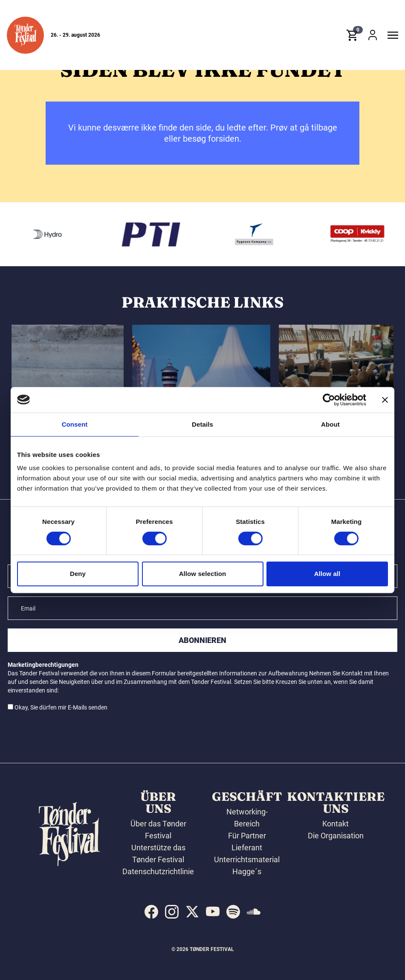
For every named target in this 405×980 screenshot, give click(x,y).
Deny (78, 574)
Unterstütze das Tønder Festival (158, 854)
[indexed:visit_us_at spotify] (233, 912)
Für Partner (247, 836)
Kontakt (336, 824)
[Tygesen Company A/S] (279, 234)
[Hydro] (72, 234)
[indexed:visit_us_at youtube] (213, 912)
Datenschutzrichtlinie (158, 871)
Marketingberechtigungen (43, 665)
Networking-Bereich (247, 818)
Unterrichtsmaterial (247, 859)
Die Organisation (336, 836)
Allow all (327, 574)
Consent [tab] (75, 424)
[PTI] (176, 234)
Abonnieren (202, 640)
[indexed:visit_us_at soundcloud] (254, 912)
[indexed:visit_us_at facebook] (151, 912)
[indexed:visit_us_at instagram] (172, 912)
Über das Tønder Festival (158, 830)
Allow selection (203, 574)
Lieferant (247, 848)
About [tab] (330, 424)
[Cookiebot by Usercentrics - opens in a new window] (329, 400)
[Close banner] (385, 400)
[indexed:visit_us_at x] (192, 912)
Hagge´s (247, 871)
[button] (25, 36)
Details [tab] (202, 424)
